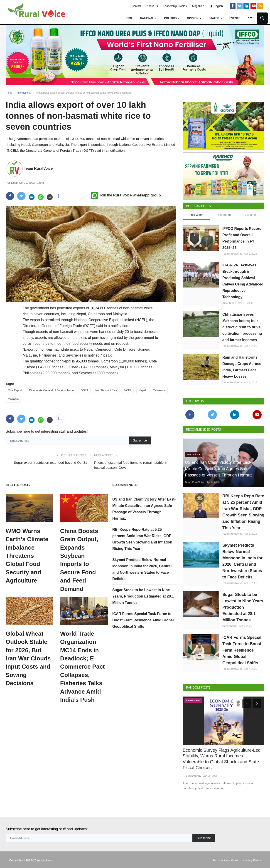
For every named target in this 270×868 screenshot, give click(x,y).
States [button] (215, 18)
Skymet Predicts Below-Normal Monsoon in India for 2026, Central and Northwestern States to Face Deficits (242, 561)
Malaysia (13, 399)
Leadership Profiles (175, 6)
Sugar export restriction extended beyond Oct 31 (50, 463)
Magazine (198, 6)
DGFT (85, 390)
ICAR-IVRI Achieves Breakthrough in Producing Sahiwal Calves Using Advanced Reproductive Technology (243, 281)
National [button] (148, 18)
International (24, 93)
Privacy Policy (252, 853)
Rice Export (15, 390)
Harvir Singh (230, 626)
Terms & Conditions (225, 853)
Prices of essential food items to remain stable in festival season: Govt (131, 465)
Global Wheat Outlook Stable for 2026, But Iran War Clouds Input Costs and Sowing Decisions (28, 658)
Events (235, 18)
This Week (196, 215)
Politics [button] (172, 18)
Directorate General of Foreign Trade (51, 390)
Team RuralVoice (38, 168)
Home (129, 18)
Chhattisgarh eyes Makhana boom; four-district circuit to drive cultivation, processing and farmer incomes (242, 327)
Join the (126, 195)
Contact (136, 6)
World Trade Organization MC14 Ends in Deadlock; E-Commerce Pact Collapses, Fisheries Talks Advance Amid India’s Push (82, 667)
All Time (251, 215)
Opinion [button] (194, 18)
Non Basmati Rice (106, 390)
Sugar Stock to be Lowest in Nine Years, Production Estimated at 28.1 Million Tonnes (143, 596)
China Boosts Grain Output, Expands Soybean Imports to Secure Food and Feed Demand (79, 560)
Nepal (142, 390)
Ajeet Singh (229, 303)
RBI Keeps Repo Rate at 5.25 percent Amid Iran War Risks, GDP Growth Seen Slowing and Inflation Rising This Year (243, 512)
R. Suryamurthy (192, 769)
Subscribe (140, 440)
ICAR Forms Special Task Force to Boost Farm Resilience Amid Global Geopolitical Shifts (143, 620)
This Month (223, 215)
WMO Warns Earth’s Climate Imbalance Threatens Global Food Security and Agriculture (27, 556)
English (218, 6)
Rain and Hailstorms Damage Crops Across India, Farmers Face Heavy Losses (242, 367)
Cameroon (159, 390)
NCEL (128, 390)
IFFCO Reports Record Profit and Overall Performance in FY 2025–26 (242, 238)
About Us (152, 6)
